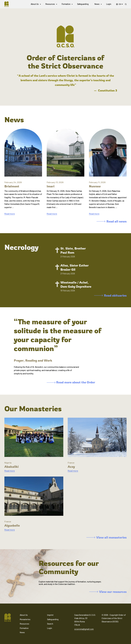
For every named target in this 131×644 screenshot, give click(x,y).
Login (109, 4)
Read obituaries (110, 295)
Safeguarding (83, 4)
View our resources (108, 592)
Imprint (50, 615)
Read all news (112, 221)
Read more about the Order (71, 382)
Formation (66, 4)
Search (50, 624)
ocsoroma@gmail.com (84, 629)
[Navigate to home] (8, 4)
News (97, 4)
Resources (50, 4)
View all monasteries (106, 537)
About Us (35, 4)
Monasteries (25, 619)
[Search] (126, 4)
